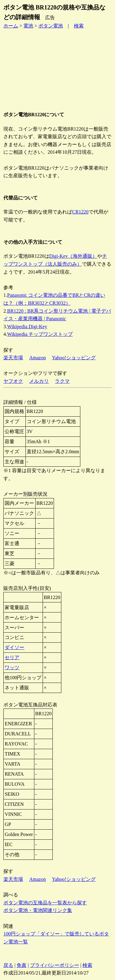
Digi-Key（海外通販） (73, 256)
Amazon (37, 358)
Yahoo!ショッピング (74, 358)
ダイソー (14, 647)
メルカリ (39, 381)
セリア (12, 657)
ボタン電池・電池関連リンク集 (38, 910)
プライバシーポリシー (55, 965)
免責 (21, 965)
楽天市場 (13, 358)
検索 (79, 26)
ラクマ (62, 381)
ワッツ (12, 668)
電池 (28, 26)
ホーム (11, 26)
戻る (8, 965)
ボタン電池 (51, 26)
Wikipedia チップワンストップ (40, 334)
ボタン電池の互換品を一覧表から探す (45, 903)
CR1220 (80, 212)
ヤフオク (13, 381)
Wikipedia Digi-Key (27, 327)
